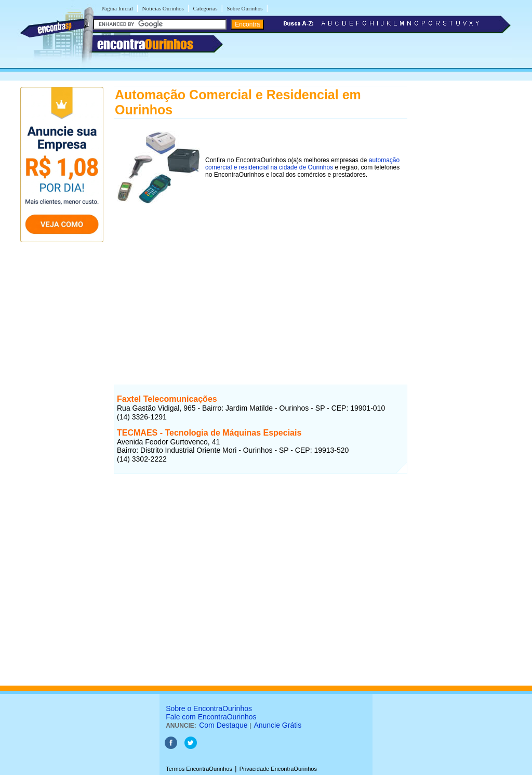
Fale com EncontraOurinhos (211, 717)
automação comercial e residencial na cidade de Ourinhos (302, 164)
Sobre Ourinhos (244, 8)
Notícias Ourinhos (163, 8)
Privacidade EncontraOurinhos (278, 769)
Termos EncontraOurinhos (199, 769)
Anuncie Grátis (277, 725)
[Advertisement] (261, 287)
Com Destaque (223, 725)
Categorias (205, 8)
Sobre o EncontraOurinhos (209, 708)
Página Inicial (117, 8)
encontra (145, 44)
